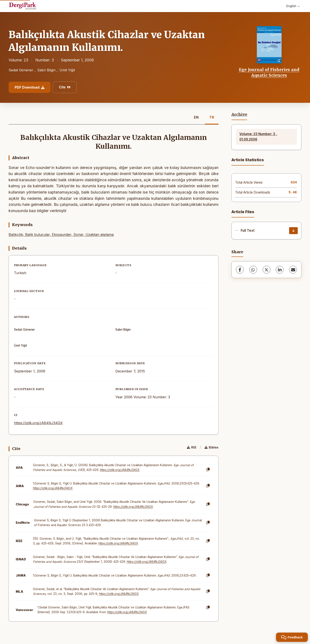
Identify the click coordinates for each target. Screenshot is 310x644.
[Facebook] (240, 270)
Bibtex (212, 447)
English (293, 6)
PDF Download (30, 87)
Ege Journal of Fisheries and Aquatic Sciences (269, 72)
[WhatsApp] (253, 270)
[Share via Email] (293, 270)
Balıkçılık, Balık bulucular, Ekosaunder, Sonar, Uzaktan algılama (61, 234)
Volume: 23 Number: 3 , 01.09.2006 (258, 137)
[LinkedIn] (280, 270)
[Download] (293, 231)
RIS (192, 447)
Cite (65, 87)
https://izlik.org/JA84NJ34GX (38, 423)
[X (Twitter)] (267, 270)
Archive (239, 114)
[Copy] (208, 470)
